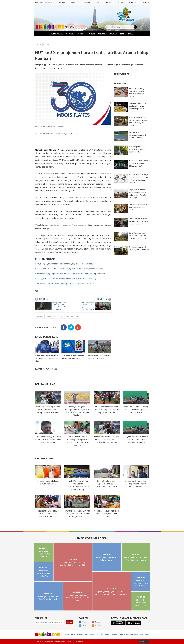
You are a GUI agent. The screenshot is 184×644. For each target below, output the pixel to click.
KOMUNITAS (113, 34)
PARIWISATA (70, 34)
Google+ (96, 622)
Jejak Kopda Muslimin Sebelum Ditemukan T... (141, 583)
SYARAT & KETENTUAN (118, 635)
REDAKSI (85, 635)
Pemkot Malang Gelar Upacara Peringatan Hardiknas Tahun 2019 (107, 484)
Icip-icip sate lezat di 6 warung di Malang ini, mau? (138, 207)
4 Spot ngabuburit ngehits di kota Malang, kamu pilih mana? (107, 514)
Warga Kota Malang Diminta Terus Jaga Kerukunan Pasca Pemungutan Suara (77, 514)
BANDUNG (43, 548)
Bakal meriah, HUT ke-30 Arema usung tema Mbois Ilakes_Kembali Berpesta (71, 269)
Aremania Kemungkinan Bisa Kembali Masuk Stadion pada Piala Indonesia (48, 439)
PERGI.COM (133, 2)
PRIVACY (130, 635)
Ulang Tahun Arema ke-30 (69, 317)
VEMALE (98, 2)
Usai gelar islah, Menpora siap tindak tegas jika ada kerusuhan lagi (67, 279)
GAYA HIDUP (91, 34)
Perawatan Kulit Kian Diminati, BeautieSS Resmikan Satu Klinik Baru (78, 598)
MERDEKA (62, 2)
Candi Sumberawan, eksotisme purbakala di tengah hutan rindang (138, 235)
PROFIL (123, 34)
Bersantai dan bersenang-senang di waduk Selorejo (138, 135)
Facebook (84, 622)
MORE (146, 2)
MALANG (69, 27)
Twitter (83, 626)
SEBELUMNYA (42, 299)
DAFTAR (69, 622)
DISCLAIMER (105, 635)
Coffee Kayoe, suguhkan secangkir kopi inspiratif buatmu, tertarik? (139, 221)
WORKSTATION (95, 635)
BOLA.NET (87, 2)
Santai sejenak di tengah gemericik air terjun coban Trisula (139, 149)
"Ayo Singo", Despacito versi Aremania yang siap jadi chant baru (65, 264)
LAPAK (130, 34)
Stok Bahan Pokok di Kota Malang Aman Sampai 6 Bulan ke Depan (136, 484)
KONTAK (66, 635)
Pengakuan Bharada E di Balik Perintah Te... (43, 554)
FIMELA (109, 2)
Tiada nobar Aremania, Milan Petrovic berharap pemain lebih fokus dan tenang (107, 439)
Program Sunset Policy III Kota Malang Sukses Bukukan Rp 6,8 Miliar (48, 514)
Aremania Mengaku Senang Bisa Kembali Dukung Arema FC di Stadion (136, 410)
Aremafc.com (48, 174)
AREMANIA (102, 34)
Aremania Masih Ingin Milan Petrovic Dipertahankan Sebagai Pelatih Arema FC (48, 410)
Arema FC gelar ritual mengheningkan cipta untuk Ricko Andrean (66, 284)
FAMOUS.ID (120, 2)
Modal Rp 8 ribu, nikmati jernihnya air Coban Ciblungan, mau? (139, 163)
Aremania (40, 317)
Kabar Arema (52, 317)
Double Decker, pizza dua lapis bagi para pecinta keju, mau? (138, 106)
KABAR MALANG (57, 34)
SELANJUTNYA (104, 299)
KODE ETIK (138, 635)
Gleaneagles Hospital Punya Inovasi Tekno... (141, 603)
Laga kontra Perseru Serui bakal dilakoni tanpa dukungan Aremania (136, 439)
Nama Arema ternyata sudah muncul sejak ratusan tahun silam (47, 358)
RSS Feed (96, 626)
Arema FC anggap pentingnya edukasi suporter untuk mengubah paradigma (71, 274)
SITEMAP (146, 635)
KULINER (80, 34)
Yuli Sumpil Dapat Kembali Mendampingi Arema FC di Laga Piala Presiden (107, 410)
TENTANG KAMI (76, 635)
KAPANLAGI (74, 2)
